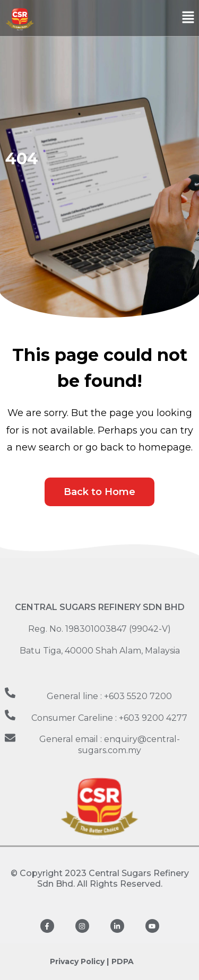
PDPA (123, 961)
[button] (188, 18)
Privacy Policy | (79, 961)
